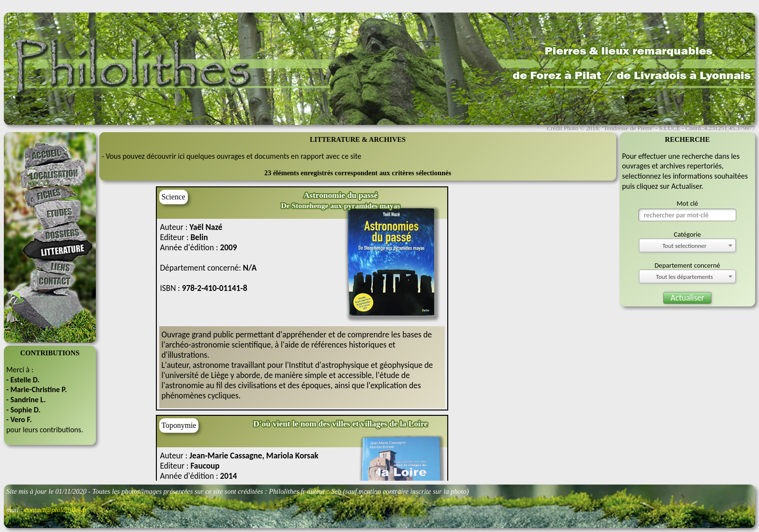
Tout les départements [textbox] (684, 277)
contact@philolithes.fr (56, 510)
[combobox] (687, 245)
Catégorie (687, 234)
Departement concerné (687, 265)
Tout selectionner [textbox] (684, 246)
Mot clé (688, 203)
